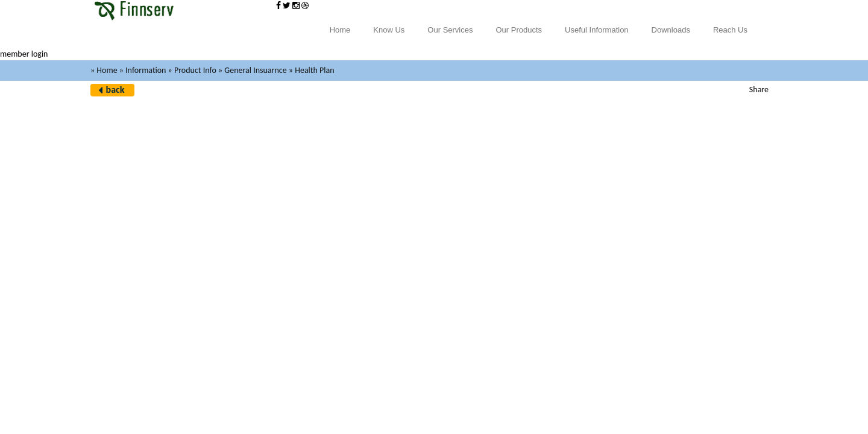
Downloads (671, 30)
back (115, 90)
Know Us (389, 30)
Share (759, 90)
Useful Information (597, 30)
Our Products (519, 30)
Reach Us (730, 30)
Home (340, 30)
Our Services (450, 30)
